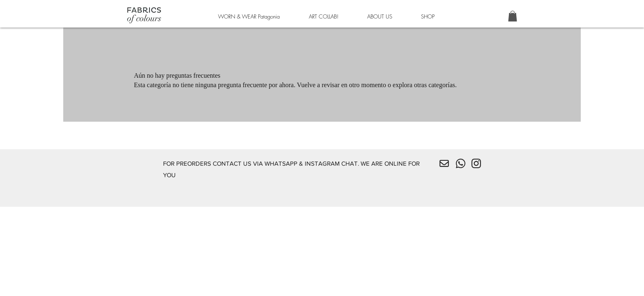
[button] (513, 16)
